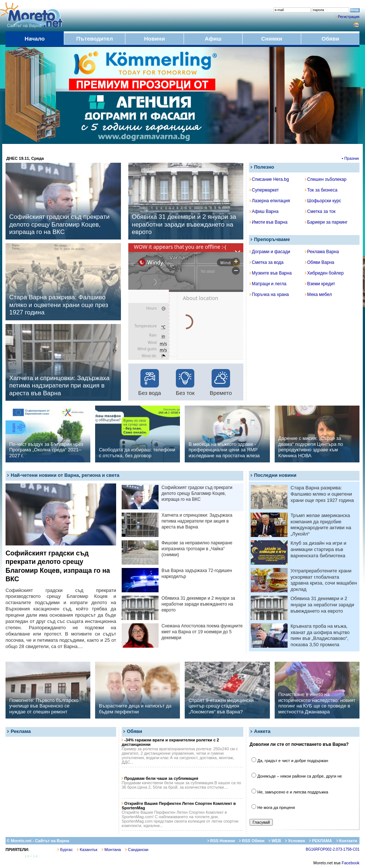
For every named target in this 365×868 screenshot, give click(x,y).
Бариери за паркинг (326, 222)
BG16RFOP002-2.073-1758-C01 (333, 849)
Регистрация (349, 17)
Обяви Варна (320, 262)
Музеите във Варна (271, 273)
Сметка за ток (320, 211)
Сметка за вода (267, 262)
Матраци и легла (268, 284)
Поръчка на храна (269, 294)
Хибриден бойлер (324, 273)
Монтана (111, 850)
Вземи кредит (320, 284)
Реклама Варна (322, 252)
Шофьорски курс (323, 201)
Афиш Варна (264, 211)
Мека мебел (318, 294)
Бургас (65, 850)
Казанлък (87, 850)
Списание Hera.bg (269, 179)
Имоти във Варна (269, 222)
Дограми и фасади (270, 252)
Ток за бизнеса (321, 190)
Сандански (137, 850)
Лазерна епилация (270, 201)
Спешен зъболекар (326, 179)
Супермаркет (264, 190)
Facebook (351, 863)
